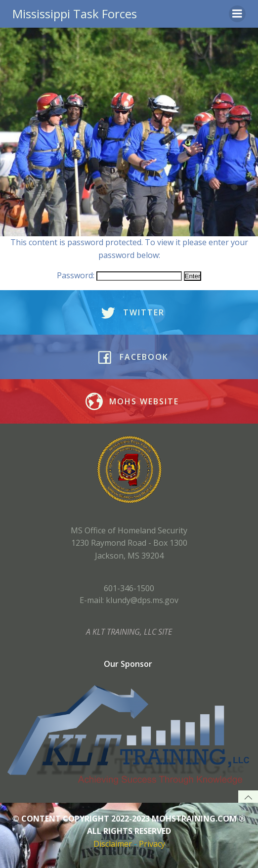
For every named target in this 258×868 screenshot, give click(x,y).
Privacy (152, 844)
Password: (119, 275)
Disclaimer (113, 844)
